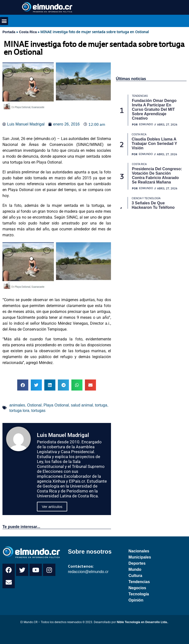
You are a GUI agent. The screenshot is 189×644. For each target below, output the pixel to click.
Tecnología (139, 594)
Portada (9, 32)
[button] (4, 21)
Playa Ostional (56, 405)
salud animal (82, 405)
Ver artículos (52, 507)
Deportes (137, 563)
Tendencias (139, 582)
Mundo (135, 569)
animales (17, 405)
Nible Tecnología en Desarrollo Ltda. (142, 622)
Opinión (136, 600)
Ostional (34, 405)
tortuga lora (19, 411)
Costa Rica (28, 32)
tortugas (38, 411)
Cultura (135, 576)
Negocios (137, 588)
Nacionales (139, 551)
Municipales (140, 557)
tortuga (101, 405)
